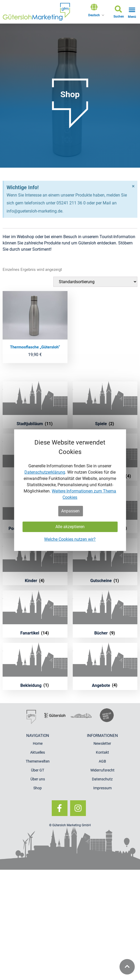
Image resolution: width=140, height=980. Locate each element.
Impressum (102, 788)
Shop (38, 788)
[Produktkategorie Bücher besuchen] (105, 614)
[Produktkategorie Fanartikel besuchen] (35, 614)
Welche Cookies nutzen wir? (70, 539)
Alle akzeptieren (70, 527)
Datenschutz (102, 779)
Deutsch (94, 15)
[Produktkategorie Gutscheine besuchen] (105, 562)
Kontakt (102, 752)
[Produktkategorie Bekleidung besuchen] (35, 666)
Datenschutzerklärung (45, 472)
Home (38, 743)
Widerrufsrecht (102, 770)
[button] (119, 13)
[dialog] (70, 490)
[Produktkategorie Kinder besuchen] (35, 562)
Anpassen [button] (70, 511)
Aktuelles (38, 752)
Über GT (38, 770)
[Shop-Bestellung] (95, 282)
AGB (102, 761)
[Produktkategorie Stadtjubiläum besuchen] (35, 405)
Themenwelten (38, 761)
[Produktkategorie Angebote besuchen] (105, 666)
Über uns (38, 779)
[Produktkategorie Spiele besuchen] (105, 405)
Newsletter (102, 743)
